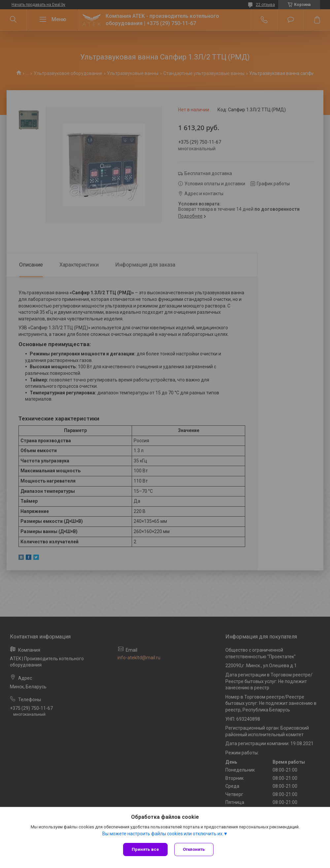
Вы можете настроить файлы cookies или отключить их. (163, 834)
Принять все (145, 849)
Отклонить (194, 849)
